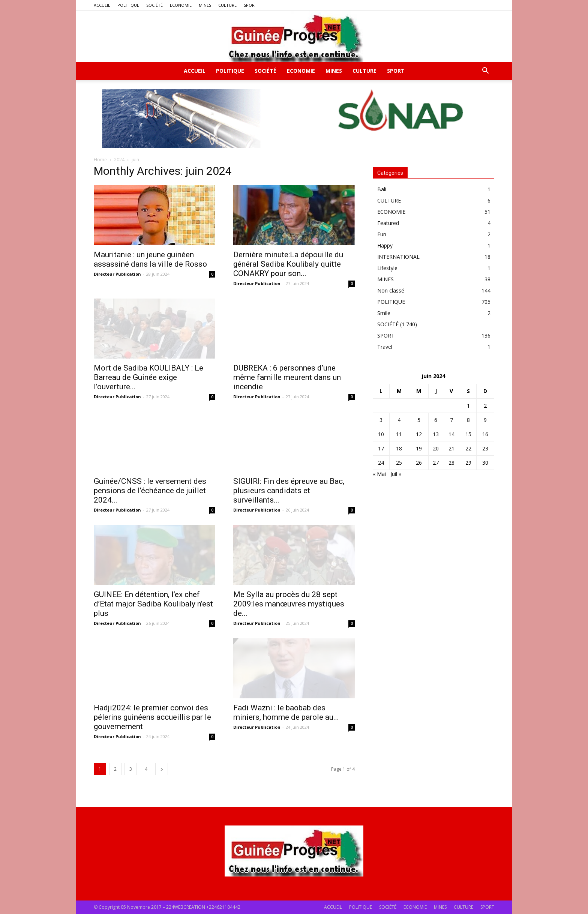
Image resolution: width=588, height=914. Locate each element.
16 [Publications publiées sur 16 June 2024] (485, 434)
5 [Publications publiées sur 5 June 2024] (419, 420)
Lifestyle (387, 268)
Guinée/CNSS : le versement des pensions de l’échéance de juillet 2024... (150, 491)
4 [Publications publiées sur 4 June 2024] (399, 420)
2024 (119, 160)
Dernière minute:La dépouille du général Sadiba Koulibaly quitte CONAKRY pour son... (288, 264)
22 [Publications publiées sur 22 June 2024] (468, 448)
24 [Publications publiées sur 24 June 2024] (381, 463)
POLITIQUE (128, 5)
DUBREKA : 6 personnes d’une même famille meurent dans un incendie (287, 377)
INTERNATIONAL (398, 257)
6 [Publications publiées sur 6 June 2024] (436, 420)
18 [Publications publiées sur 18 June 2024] (399, 448)
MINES (205, 5)
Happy (385, 245)
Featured (388, 223)
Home (100, 160)
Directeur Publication (117, 274)
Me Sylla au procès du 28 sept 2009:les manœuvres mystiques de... (289, 604)
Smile (384, 313)
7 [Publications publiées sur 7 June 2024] (451, 420)
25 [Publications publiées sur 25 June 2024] (399, 463)
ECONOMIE (181, 5)
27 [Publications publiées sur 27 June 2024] (436, 463)
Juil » (396, 474)
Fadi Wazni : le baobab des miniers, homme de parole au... (286, 712)
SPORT (250, 5)
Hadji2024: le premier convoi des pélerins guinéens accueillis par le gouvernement (152, 717)
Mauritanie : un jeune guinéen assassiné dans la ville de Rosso (150, 259)
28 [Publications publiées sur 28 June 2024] (451, 463)
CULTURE (227, 5)
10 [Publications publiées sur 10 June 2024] (381, 434)
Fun (382, 234)
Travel (385, 347)
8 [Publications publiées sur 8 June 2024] (468, 420)
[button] (485, 71)
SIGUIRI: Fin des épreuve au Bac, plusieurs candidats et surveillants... (289, 487)
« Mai (379, 474)
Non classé (391, 290)
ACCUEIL (102, 5)
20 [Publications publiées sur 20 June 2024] (436, 448)
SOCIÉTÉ (154, 5)
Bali (382, 189)
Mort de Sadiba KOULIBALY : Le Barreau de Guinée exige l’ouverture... (148, 377)
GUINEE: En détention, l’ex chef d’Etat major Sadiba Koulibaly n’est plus (153, 604)
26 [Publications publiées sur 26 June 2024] (419, 463)
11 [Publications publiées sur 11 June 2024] (399, 434)
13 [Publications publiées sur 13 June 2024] (436, 434)
